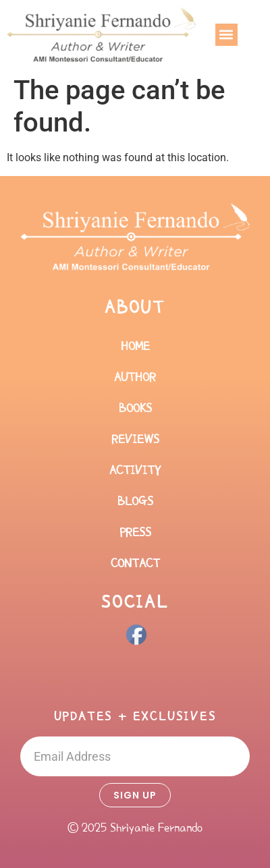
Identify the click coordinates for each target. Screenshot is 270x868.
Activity (135, 470)
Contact (135, 563)
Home (135, 346)
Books (135, 408)
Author (135, 377)
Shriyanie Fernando (156, 828)
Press (135, 532)
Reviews (135, 439)
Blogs (135, 501)
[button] (226, 35)
